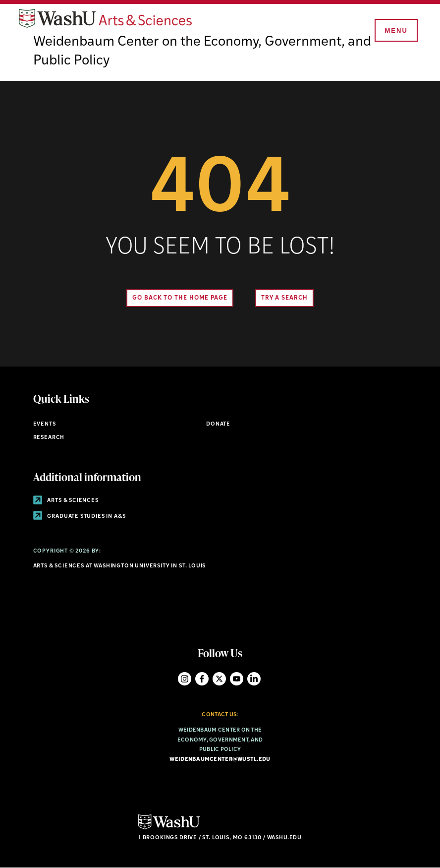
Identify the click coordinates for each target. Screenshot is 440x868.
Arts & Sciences (66, 501)
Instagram (185, 679)
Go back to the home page (180, 298)
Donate (218, 424)
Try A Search (284, 298)
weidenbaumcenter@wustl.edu (220, 760)
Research (49, 438)
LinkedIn (254, 679)
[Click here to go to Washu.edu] (169, 828)
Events (45, 424)
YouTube (237, 679)
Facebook (202, 679)
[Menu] (395, 31)
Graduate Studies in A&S (80, 517)
